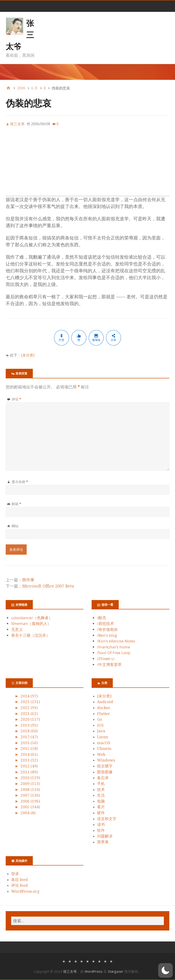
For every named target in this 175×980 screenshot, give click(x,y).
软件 (101, 830)
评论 (16, 399)
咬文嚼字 (105, 766)
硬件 (101, 813)
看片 (101, 807)
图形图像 (105, 772)
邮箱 (16, 504)
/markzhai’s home (114, 647)
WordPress (94, 971)
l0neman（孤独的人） (31, 623)
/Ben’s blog (107, 635)
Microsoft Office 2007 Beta (48, 586)
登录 (15, 874)
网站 (15, 526)
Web (101, 754)
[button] (165, 970)
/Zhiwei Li (106, 659)
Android (105, 702)
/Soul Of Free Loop (114, 653)
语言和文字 (107, 819)
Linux (103, 737)
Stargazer (116, 971)
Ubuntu (104, 749)
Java (101, 731)
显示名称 (20, 482)
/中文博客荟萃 (109, 664)
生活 (101, 795)
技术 (101, 790)
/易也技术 (106, 623)
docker (104, 708)
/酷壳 (102, 618)
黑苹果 (103, 842)
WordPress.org (25, 891)
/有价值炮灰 (107, 629)
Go (100, 719)
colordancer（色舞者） (32, 618)
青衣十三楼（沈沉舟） (31, 635)
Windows (106, 760)
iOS (100, 725)
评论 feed (19, 885)
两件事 (28, 580)
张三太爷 (70, 971)
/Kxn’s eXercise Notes (116, 641)
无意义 (17, 629)
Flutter (104, 714)
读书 (101, 824)
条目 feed (19, 880)
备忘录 (103, 778)
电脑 (101, 801)
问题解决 (105, 836)
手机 (101, 784)
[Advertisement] (87, 164)
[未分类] (28, 355)
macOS (104, 743)
